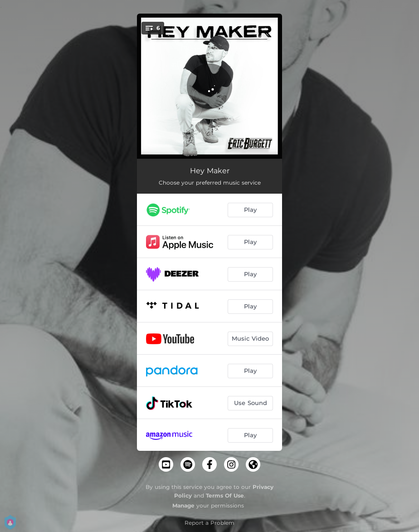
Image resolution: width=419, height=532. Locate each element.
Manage (183, 505)
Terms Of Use (225, 495)
